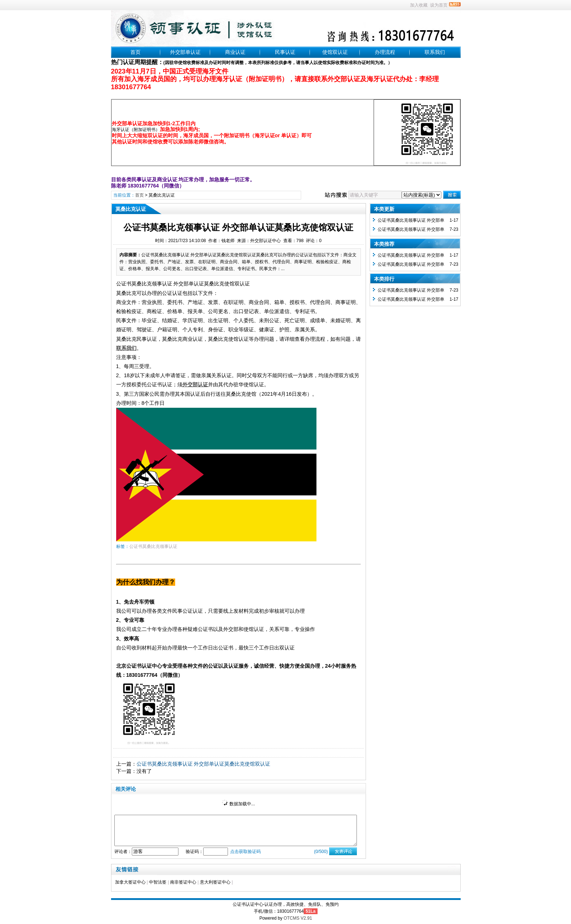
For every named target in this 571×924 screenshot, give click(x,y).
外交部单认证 (185, 52)
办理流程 (385, 52)
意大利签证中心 (215, 882)
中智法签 (158, 882)
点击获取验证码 (245, 852)
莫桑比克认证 (162, 195)
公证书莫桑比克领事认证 (153, 546)
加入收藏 (419, 5)
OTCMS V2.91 (298, 918)
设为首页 (439, 5)
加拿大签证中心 (130, 882)
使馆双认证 (335, 52)
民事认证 (285, 52)
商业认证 (235, 52)
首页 (135, 52)
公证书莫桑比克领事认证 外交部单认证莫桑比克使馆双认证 (204, 764)
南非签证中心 (183, 882)
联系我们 (435, 52)
